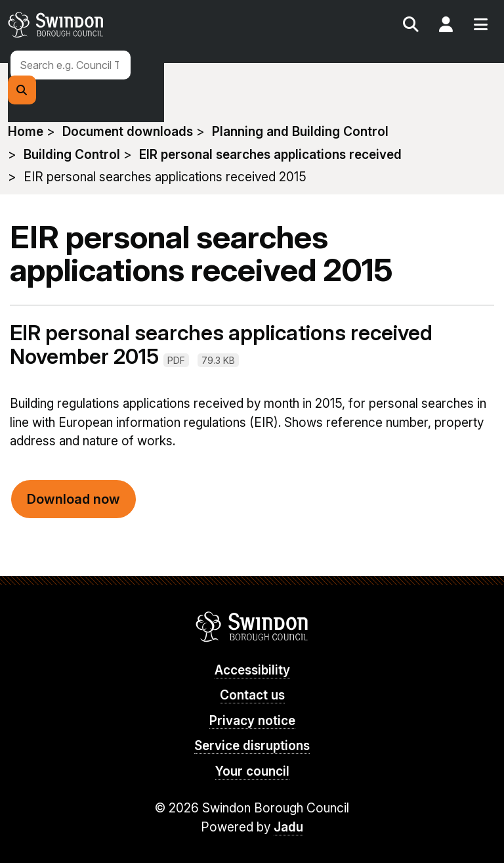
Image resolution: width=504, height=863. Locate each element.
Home (26, 132)
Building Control (72, 155)
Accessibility (252, 670)
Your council (252, 771)
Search (411, 26)
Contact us (252, 695)
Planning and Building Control (300, 132)
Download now (73, 499)
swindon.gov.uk (128, 25)
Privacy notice (252, 721)
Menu (480, 26)
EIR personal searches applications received (270, 155)
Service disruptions (252, 746)
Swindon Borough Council (252, 627)
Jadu (288, 827)
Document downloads (128, 132)
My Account (446, 26)
